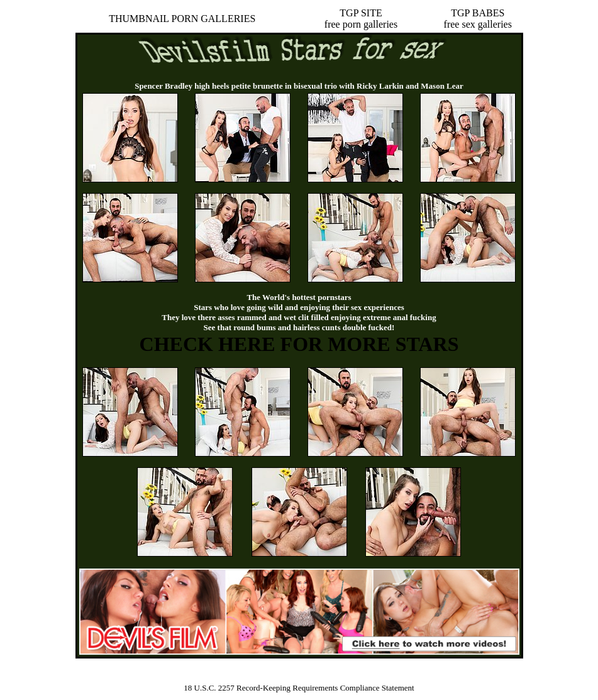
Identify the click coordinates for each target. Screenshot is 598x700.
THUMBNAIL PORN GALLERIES (182, 19)
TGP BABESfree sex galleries (478, 19)
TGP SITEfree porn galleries (361, 19)
